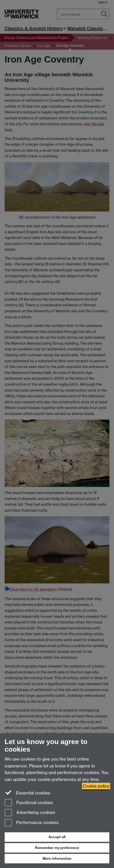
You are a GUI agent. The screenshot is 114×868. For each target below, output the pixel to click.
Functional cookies (29, 803)
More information (57, 858)
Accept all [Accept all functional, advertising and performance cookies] (57, 837)
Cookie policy (96, 786)
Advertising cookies (30, 813)
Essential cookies (27, 793)
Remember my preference (57, 848)
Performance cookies (32, 823)
